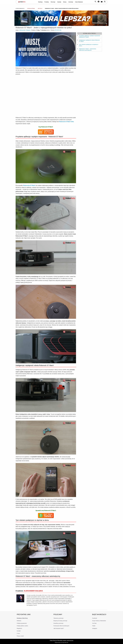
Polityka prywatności (22, 623)
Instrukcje (71, 2)
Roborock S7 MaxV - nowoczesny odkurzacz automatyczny (88, 49)
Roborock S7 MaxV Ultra (67, 122)
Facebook (95, 618)
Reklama (19, 621)
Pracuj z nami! (20, 636)
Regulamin (19, 628)
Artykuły (59, 2)
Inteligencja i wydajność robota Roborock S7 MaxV (89, 41)
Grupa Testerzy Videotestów (99, 621)
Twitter (94, 626)
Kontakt (19, 631)
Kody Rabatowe (79, 2)
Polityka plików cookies (22, 626)
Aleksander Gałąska (25, 30)
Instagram (95, 628)
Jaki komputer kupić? (59, 628)
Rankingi (40, 2)
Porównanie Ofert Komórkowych (61, 626)
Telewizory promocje (58, 618)
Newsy (65, 2)
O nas (18, 633)
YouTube (94, 623)
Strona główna (31, 8)
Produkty (47, 2)
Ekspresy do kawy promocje (60, 621)
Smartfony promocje (58, 623)
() (57, 30)
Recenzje (53, 2)
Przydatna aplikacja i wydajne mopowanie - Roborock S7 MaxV (90, 36)
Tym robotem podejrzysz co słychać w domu (89, 45)
